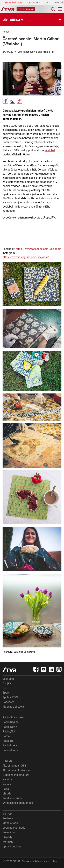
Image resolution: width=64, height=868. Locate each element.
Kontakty (8, 842)
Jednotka (8, 679)
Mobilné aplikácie (13, 707)
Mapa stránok (11, 823)
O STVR (7, 761)
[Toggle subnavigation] (60, 20)
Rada (6, 789)
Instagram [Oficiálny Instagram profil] (12, 101)
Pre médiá (9, 832)
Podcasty (8, 702)
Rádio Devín (10, 727)
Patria (6, 736)
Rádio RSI (8, 741)
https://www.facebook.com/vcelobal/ (38, 249)
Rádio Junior (10, 750)
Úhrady (7, 794)
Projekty (7, 837)
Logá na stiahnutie (14, 828)
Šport (6, 693)
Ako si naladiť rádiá (14, 766)
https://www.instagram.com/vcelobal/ (26, 257)
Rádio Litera (10, 745)
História (7, 779)
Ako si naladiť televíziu (16, 770)
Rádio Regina (11, 722)
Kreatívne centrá (12, 798)
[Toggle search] (53, 9)
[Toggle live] (26, 9)
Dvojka (7, 683)
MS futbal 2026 (14, 3)
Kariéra (7, 784)
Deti (47, 3)
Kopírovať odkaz (20, 101)
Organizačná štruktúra (16, 775)
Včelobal (50, 150)
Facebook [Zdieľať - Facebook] (5, 101)
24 (4, 688)
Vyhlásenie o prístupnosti (18, 803)
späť (6, 32)
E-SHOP (7, 814)
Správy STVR (34, 3)
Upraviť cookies (12, 846)
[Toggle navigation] (60, 9)
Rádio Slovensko (13, 717)
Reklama (8, 818)
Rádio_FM (9, 732)
